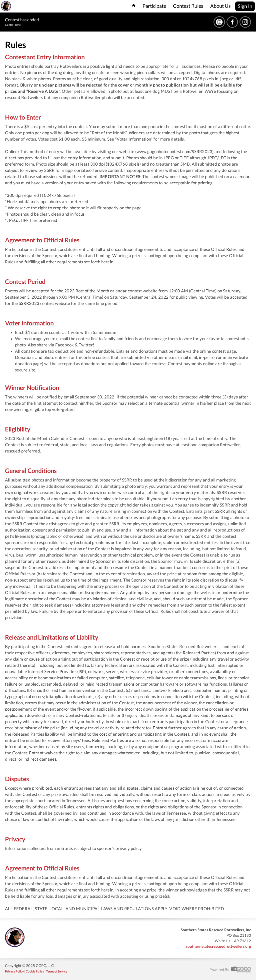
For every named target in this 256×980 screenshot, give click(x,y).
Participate (154, 6)
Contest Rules (188, 6)
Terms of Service (57, 971)
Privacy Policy (14, 971)
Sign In (245, 6)
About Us (220, 6)
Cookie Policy (35, 971)
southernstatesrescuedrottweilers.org (218, 946)
